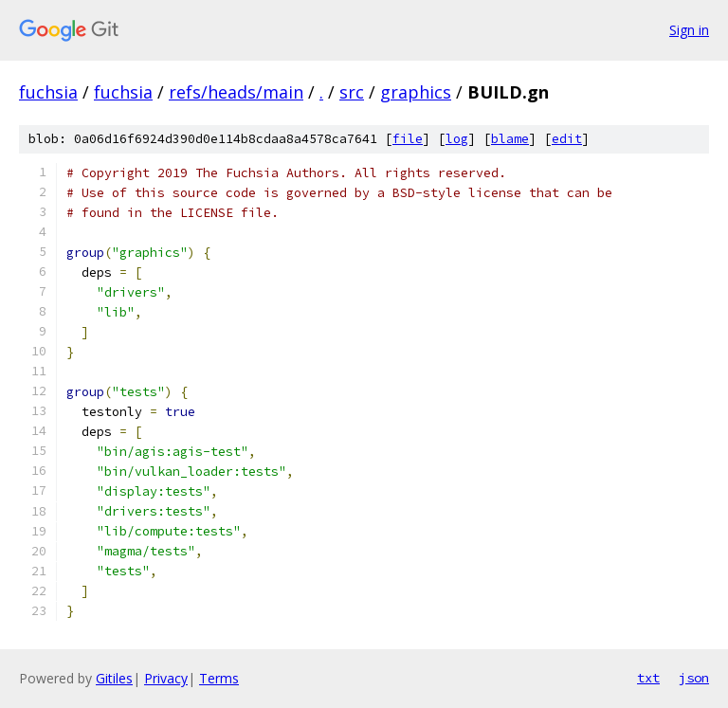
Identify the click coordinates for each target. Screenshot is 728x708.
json (694, 678)
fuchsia (48, 92)
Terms (219, 678)
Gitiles (114, 678)
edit (567, 139)
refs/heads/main (236, 92)
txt (648, 678)
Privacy (166, 678)
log (457, 139)
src (352, 92)
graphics (416, 92)
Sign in (689, 30)
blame (510, 139)
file (408, 139)
